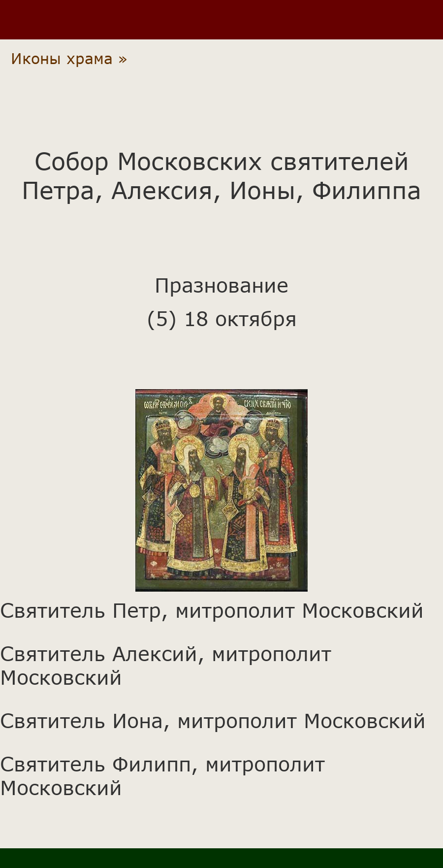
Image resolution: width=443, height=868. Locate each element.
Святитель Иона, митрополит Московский (213, 720)
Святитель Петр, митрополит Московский (212, 610)
